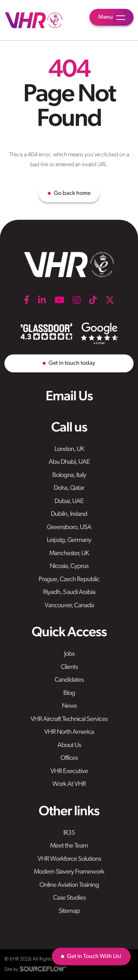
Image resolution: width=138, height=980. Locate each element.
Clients (69, 667)
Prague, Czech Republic (69, 580)
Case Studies (69, 898)
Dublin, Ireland (69, 514)
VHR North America (69, 732)
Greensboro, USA (69, 527)
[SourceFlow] (44, 969)
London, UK (69, 449)
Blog (69, 693)
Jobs (69, 654)
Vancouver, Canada (69, 606)
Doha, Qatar (69, 488)
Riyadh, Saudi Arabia (69, 592)
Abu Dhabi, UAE (69, 462)
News (69, 706)
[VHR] (34, 20)
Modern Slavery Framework (69, 872)
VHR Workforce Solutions (69, 859)
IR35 (69, 833)
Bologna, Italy (69, 475)
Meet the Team (69, 846)
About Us (69, 745)
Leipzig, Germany (69, 540)
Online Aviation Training (69, 885)
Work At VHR (69, 784)
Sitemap (69, 911)
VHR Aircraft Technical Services (69, 719)
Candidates (69, 680)
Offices (69, 758)
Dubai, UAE (69, 501)
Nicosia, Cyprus (69, 566)
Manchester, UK (69, 553)
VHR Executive (69, 771)
